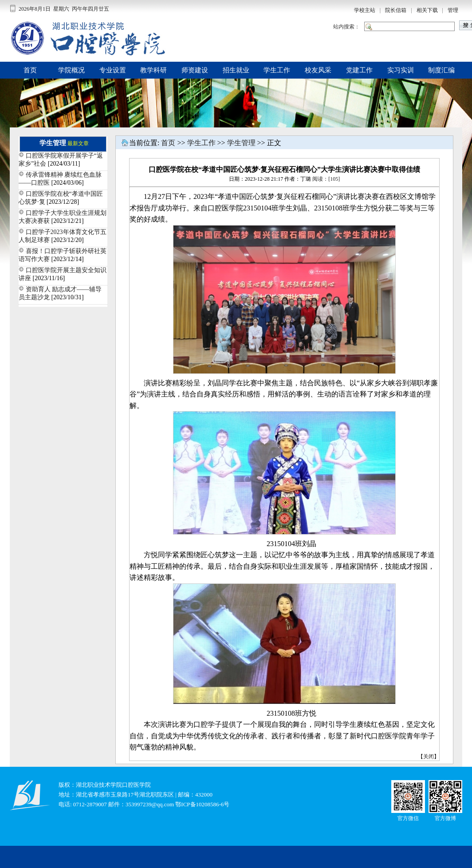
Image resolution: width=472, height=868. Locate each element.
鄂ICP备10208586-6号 (202, 804)
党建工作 (359, 70)
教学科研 (153, 70)
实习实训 (401, 70)
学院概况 (71, 70)
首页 (30, 70)
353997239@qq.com (150, 804)
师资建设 (195, 70)
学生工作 (277, 70)
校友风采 (318, 70)
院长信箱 (396, 10)
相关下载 (427, 10)
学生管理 (241, 143)
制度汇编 (441, 70)
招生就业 (236, 70)
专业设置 (113, 70)
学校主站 (365, 10)
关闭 (429, 757)
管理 (453, 10)
